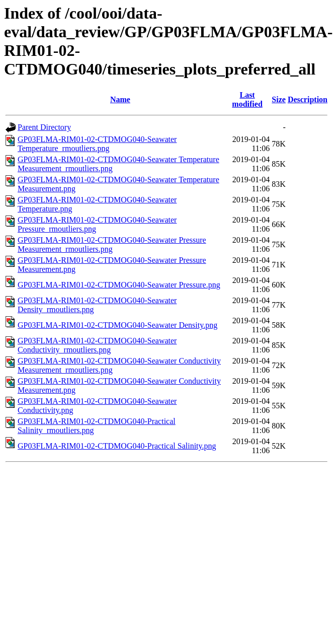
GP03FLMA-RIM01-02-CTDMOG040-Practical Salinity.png (117, 446)
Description (308, 99)
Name (120, 99)
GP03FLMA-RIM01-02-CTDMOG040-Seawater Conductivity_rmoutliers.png (97, 345)
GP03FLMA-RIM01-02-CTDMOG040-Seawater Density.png (117, 325)
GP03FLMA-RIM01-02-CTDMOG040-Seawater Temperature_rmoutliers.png (97, 144)
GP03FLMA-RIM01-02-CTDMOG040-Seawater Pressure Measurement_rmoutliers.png (112, 244)
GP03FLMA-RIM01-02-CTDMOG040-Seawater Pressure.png (119, 285)
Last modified (247, 99)
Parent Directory (44, 127)
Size (279, 99)
